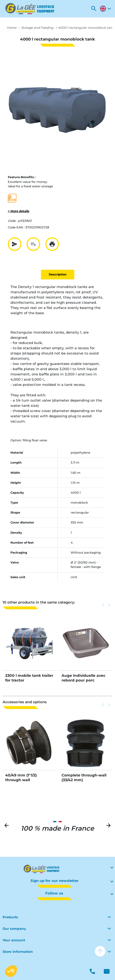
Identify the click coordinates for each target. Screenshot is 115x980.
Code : (13, 221)
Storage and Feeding (37, 28)
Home (12, 28)
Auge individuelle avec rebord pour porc (83, 678)
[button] (94, 9)
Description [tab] (58, 274)
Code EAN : (16, 227)
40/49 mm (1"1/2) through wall (21, 778)
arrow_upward (100, 951)
